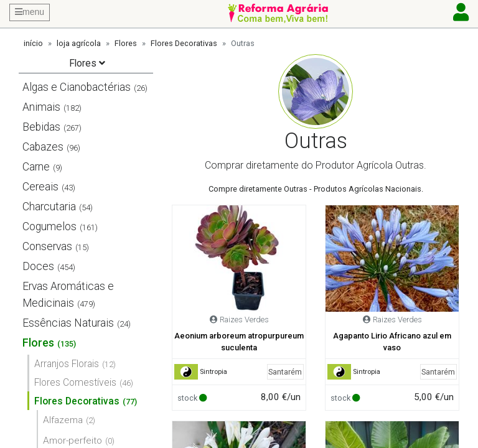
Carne (36, 167)
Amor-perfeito (73, 441)
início (33, 43)
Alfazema (63, 420)
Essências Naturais (68, 323)
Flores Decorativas (184, 43)
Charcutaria (49, 207)
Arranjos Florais (67, 364)
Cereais (40, 187)
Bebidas (41, 127)
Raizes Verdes (244, 320)
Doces (38, 266)
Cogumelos (49, 226)
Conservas (47, 246)
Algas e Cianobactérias (77, 87)
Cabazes (43, 147)
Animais (41, 107)
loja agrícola (79, 43)
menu (30, 12)
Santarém (285, 372)
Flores (126, 43)
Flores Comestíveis (75, 382)
